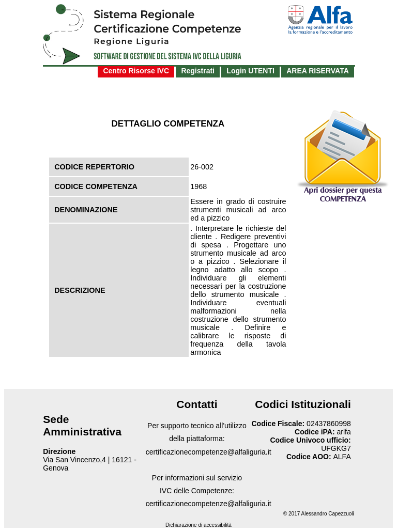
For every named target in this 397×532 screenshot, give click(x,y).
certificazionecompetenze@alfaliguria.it (209, 452)
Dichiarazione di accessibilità (198, 525)
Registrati (198, 71)
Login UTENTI (250, 71)
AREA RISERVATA (318, 71)
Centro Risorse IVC (136, 71)
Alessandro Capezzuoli (328, 514)
